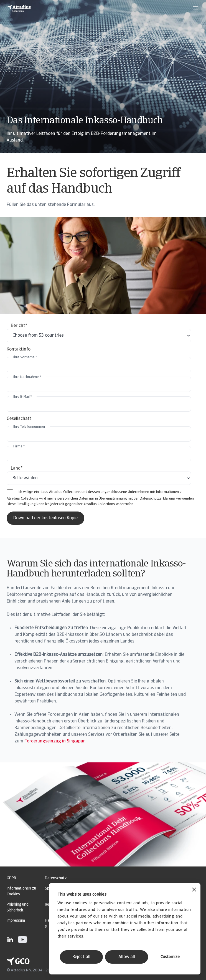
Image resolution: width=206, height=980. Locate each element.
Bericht (19, 326)
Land (17, 468)
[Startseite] (19, 8)
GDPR (11, 878)
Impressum (16, 921)
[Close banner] (194, 890)
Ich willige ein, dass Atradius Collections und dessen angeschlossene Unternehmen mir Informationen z (100, 492)
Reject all (81, 957)
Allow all (127, 957)
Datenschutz (56, 878)
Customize (170, 957)
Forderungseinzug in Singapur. (55, 741)
